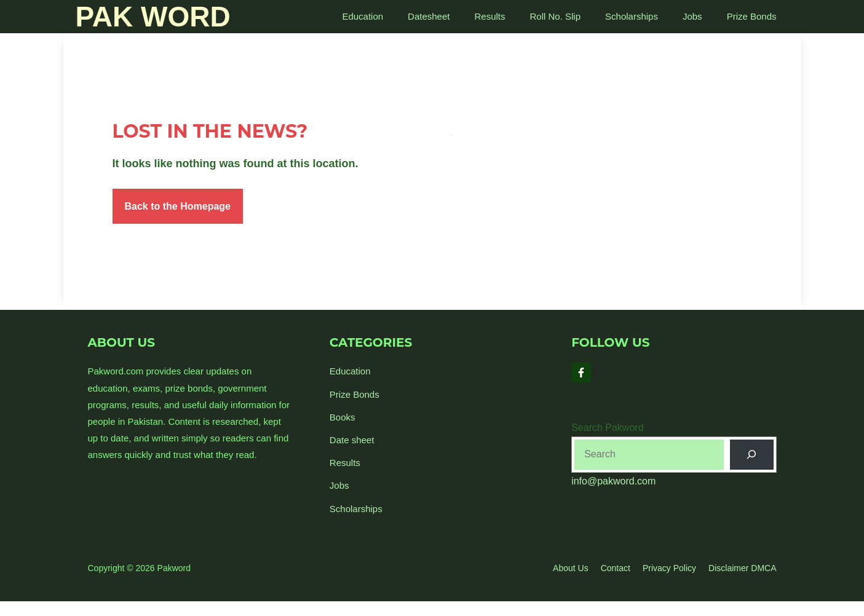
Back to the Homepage (178, 206)
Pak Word (153, 17)
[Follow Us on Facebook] (581, 373)
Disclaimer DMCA (742, 568)
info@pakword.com (613, 481)
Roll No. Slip (556, 16)
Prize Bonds (752, 16)
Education (363, 16)
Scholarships (632, 16)
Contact (616, 568)
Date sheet (352, 440)
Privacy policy (669, 568)
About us (571, 568)
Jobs (692, 16)
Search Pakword (607, 428)
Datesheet (429, 16)
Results (489, 16)
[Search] (752, 455)
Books (343, 417)
